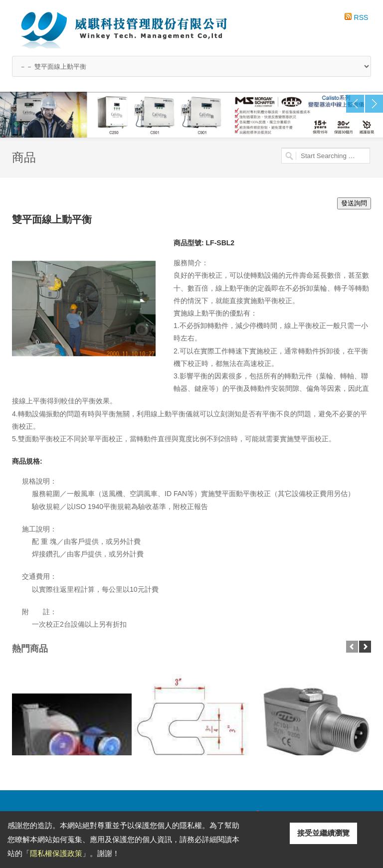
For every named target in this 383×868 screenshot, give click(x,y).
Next (374, 104)
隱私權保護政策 (56, 853)
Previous (355, 104)
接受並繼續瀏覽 (323, 833)
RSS (361, 17)
